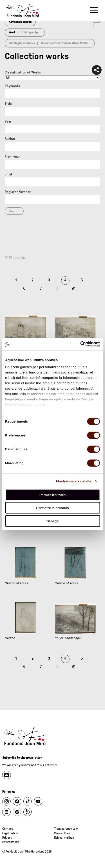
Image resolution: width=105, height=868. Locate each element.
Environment (11, 842)
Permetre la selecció (52, 508)
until (8, 174)
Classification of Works (23, 72)
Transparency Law (66, 829)
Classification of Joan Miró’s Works (65, 43)
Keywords (12, 86)
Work (12, 32)
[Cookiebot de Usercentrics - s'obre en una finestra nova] (80, 344)
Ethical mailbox (64, 838)
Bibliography (30, 32)
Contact (8, 829)
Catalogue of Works (22, 43)
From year (12, 157)
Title (8, 104)
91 (74, 289)
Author (10, 139)
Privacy (7, 838)
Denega (52, 521)
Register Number (18, 192)
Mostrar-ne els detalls (74, 481)
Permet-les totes (52, 495)
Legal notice (10, 833)
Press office (62, 833)
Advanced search (20, 22)
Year (8, 121)
